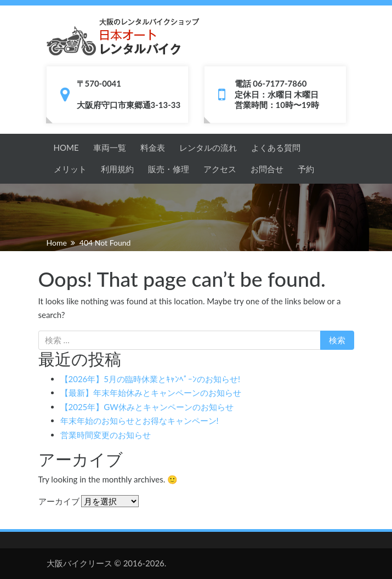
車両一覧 (110, 147)
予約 (306, 169)
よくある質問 (276, 147)
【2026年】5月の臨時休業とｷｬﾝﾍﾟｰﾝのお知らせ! (150, 379)
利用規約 (117, 169)
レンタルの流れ (208, 147)
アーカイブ (59, 501)
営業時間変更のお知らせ (106, 435)
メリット (70, 169)
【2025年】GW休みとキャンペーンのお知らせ (147, 407)
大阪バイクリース (79, 563)
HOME (66, 147)
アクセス (220, 169)
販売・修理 (169, 169)
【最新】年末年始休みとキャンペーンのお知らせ (151, 393)
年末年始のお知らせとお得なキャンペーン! (140, 421)
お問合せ (267, 169)
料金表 (153, 147)
